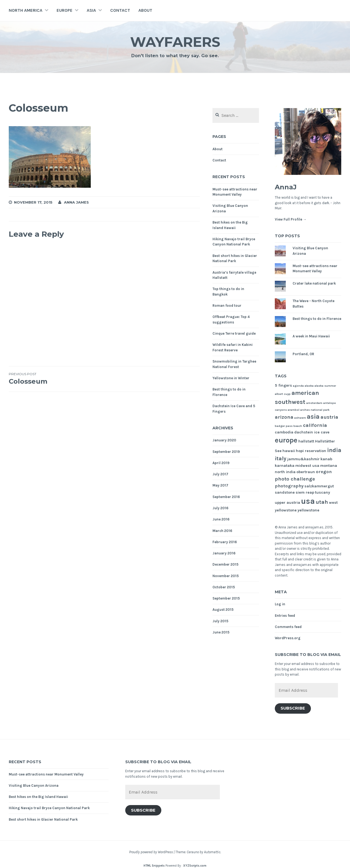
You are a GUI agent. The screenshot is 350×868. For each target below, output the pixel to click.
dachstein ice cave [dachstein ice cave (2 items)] (312, 432)
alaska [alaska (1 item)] (309, 386)
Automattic (212, 852)
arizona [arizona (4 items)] (284, 417)
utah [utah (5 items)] (322, 502)
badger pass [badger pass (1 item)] (284, 426)
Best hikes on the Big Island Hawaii (38, 797)
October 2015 (224, 587)
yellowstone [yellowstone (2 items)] (308, 510)
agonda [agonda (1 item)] (298, 386)
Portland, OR (303, 354)
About (145, 10)
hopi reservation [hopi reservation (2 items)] (311, 451)
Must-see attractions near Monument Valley (46, 774)
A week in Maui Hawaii (311, 336)
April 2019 (221, 463)
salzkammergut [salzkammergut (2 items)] (319, 486)
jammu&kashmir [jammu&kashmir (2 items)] (303, 459)
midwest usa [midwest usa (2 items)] (307, 466)
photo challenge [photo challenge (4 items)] (295, 479)
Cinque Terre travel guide (234, 333)
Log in (280, 604)
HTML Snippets (154, 866)
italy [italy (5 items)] (281, 458)
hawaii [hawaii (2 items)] (289, 451)
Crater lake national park (314, 283)
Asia (91, 10)
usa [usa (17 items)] (308, 501)
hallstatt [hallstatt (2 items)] (306, 441)
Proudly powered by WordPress (151, 852)
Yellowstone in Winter (231, 378)
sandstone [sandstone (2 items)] (285, 492)
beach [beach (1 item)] (298, 426)
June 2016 (221, 519)
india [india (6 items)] (334, 450)
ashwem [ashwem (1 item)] (300, 418)
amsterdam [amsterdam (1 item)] (314, 403)
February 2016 (225, 542)
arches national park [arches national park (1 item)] (315, 410)
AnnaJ (286, 187)
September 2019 (226, 452)
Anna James (76, 202)
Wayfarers (175, 42)
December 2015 (225, 564)
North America (26, 10)
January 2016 (224, 553)
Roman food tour (227, 306)
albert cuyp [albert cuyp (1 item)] (283, 394)
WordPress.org (288, 638)
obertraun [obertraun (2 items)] (306, 472)
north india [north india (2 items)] (285, 472)
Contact (120, 10)
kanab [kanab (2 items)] (326, 459)
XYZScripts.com (195, 866)
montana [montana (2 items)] (329, 466)
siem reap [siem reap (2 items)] (305, 492)
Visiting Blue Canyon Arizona (34, 785)
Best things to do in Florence (317, 319)
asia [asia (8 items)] (313, 417)
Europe (65, 10)
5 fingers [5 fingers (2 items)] (283, 385)
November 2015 (226, 576)
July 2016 (220, 508)
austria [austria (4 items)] (329, 417)
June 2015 (221, 632)
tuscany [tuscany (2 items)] (323, 492)
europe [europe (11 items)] (286, 440)
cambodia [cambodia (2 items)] (284, 432)
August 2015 (223, 610)
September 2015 (226, 598)
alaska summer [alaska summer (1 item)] (325, 386)
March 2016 (222, 531)
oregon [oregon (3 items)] (324, 472)
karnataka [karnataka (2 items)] (285, 466)
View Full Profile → (291, 219)
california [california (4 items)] (315, 425)
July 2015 (220, 621)
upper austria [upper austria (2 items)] (288, 503)
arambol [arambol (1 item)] (294, 410)
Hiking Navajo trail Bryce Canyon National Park (49, 808)
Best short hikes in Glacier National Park (43, 819)
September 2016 (226, 497)
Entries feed (285, 616)
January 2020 (224, 440)
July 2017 (220, 474)
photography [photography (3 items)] (289, 486)
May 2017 (220, 485)
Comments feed (288, 627)
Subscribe (293, 708)
